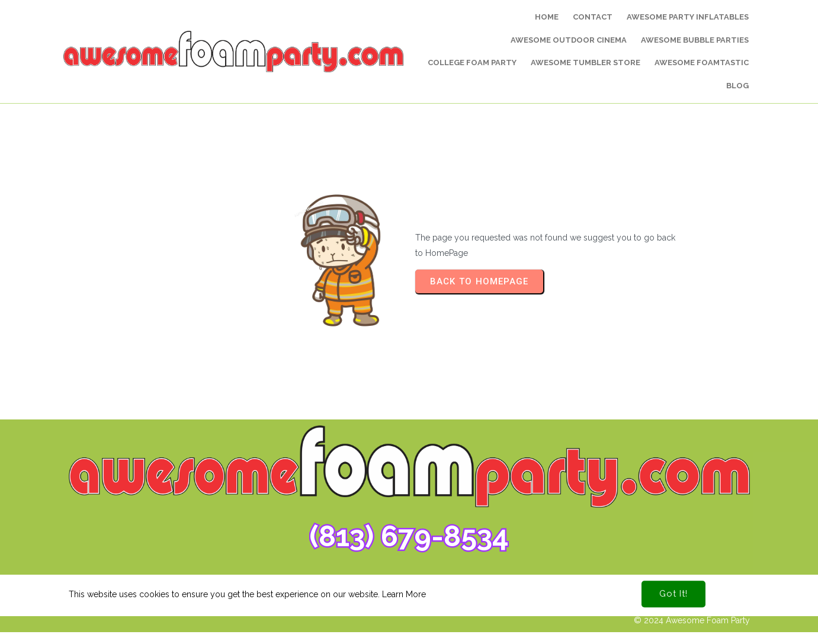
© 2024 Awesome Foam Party (692, 620)
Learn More (404, 587)
